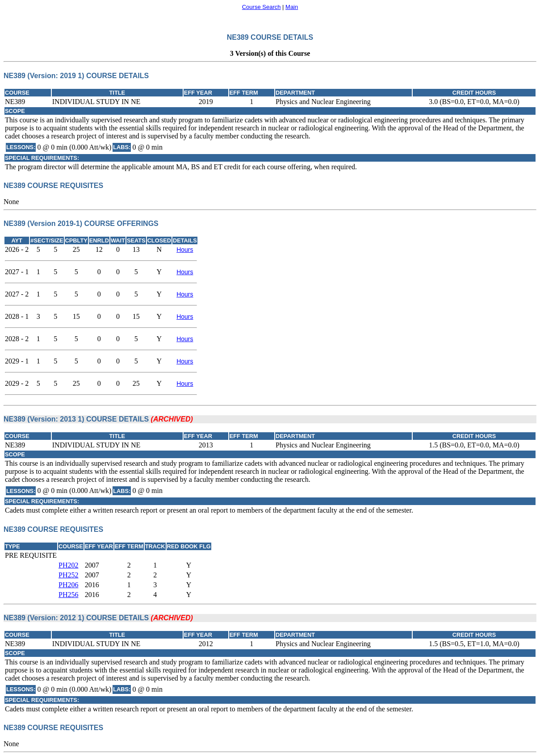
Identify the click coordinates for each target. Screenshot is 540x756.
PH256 (68, 595)
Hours (185, 250)
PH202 (68, 565)
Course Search (262, 7)
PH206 (68, 585)
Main (292, 7)
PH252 (68, 575)
